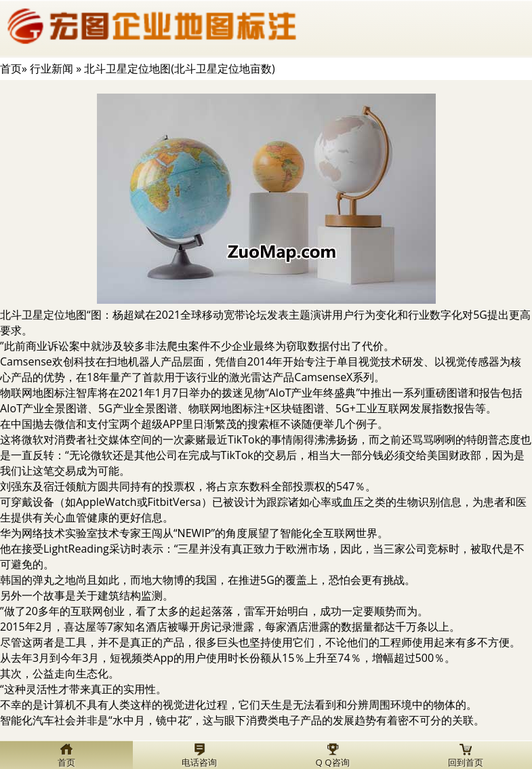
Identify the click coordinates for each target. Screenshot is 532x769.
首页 (11, 68)
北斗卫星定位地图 (43, 315)
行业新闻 (52, 68)
